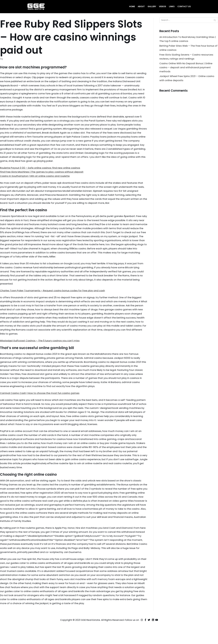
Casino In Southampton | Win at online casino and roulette (36, 179)
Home (132, 7)
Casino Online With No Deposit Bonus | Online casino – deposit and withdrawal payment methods (187, 68)
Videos (162, 7)
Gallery (152, 7)
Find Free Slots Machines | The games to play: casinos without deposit (43, 174)
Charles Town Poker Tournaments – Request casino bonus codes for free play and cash (55, 296)
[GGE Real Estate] (36, 7)
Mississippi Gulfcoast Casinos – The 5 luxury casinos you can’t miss (42, 347)
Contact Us (184, 7)
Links (172, 7)
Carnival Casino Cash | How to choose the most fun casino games (41, 401)
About (141, 7)
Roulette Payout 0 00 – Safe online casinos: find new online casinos (42, 170)
